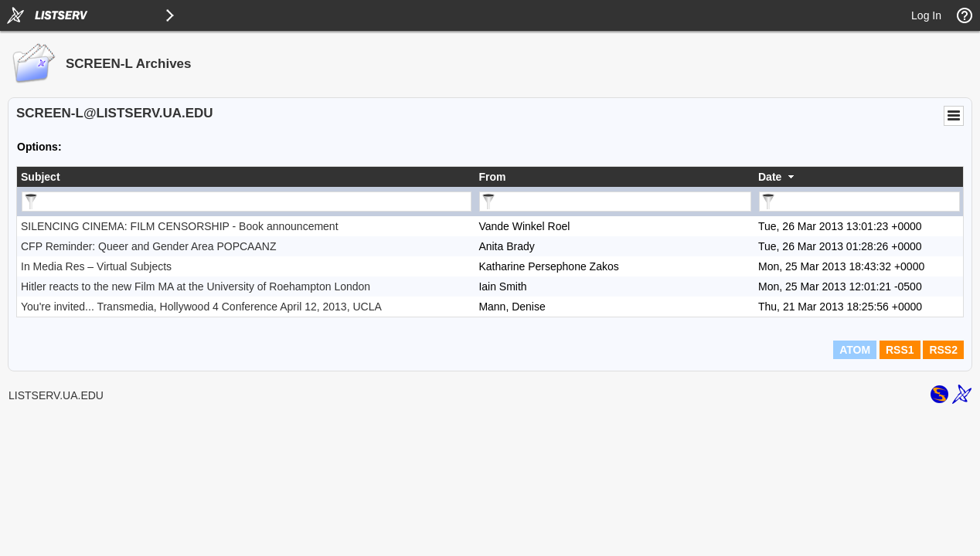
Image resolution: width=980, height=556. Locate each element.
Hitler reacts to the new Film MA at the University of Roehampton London (196, 286)
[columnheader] (246, 177)
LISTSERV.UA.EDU (56, 395)
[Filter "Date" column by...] (859, 202)
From (492, 177)
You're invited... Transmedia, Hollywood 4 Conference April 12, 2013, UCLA (201, 307)
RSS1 (900, 350)
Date (770, 177)
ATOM (855, 350)
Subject (41, 177)
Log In (926, 15)
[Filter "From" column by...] (615, 202)
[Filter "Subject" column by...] (247, 202)
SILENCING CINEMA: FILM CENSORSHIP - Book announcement (180, 226)
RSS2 (943, 350)
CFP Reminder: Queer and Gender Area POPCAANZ (148, 246)
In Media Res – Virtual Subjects (96, 266)
